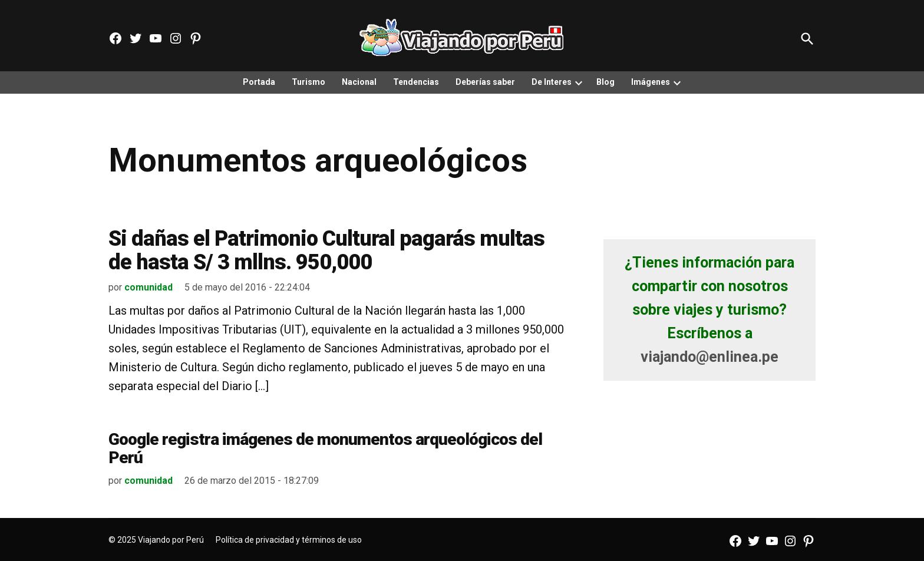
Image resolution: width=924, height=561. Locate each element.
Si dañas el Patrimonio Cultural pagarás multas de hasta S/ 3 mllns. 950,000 (326, 250)
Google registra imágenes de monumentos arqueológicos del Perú (325, 448)
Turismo (308, 82)
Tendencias (416, 82)
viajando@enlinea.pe (709, 357)
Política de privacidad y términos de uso (289, 540)
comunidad (148, 287)
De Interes (552, 82)
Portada (259, 82)
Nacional (359, 82)
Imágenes (651, 82)
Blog (605, 82)
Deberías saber (485, 82)
